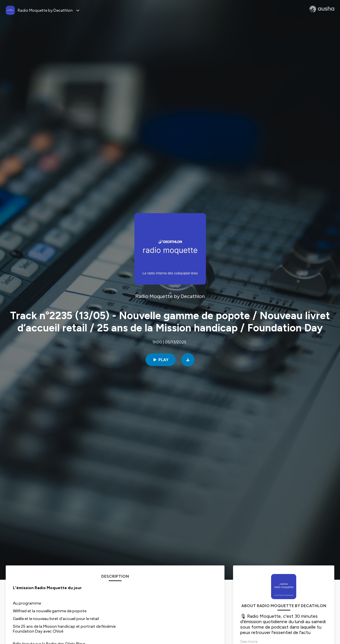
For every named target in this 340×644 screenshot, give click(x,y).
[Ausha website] (322, 9)
